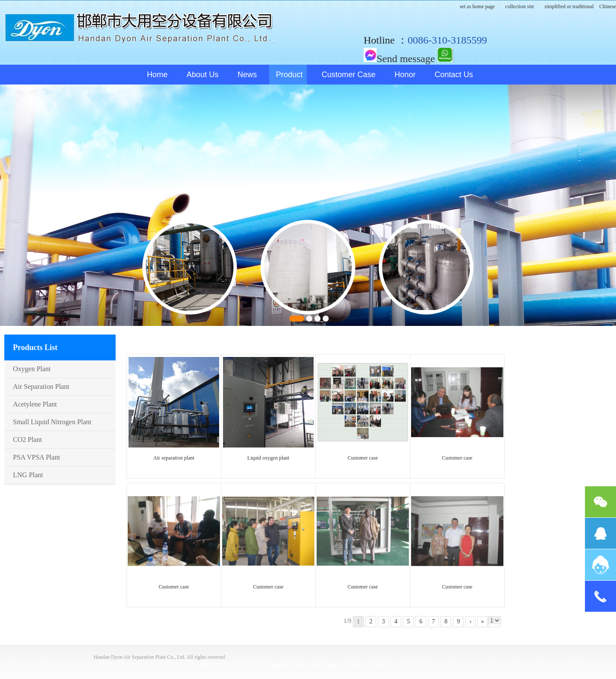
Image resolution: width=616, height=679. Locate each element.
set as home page (478, 6)
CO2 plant (27, 440)
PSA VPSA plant (36, 457)
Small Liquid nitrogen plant (52, 422)
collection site (520, 6)
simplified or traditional (569, 6)
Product (289, 75)
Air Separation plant (41, 386)
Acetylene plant (35, 404)
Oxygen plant (32, 369)
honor (405, 75)
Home (157, 75)
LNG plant (28, 475)
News (247, 75)
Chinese (608, 6)
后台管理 (416, 665)
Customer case (349, 75)
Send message (399, 59)
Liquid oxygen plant (268, 458)
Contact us (454, 75)
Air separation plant (174, 458)
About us (202, 75)
